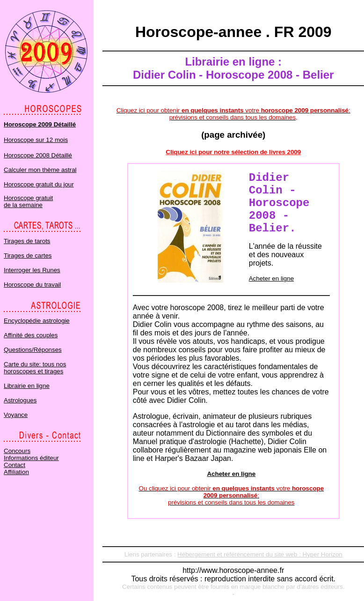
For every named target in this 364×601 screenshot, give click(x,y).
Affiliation (16, 472)
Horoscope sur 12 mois (36, 140)
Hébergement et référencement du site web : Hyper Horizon (260, 554)
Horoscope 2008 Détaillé (38, 155)
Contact (15, 465)
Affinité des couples (31, 335)
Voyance (16, 415)
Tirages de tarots (27, 241)
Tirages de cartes (28, 256)
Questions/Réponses (33, 350)
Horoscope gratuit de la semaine (28, 201)
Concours (17, 451)
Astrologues (20, 400)
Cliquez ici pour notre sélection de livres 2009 (233, 152)
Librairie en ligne (27, 386)
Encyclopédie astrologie (37, 321)
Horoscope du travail (32, 285)
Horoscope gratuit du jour (39, 184)
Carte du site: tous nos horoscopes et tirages (35, 368)
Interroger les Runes (32, 270)
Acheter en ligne (271, 278)
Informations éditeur (31, 458)
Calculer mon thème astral (40, 170)
